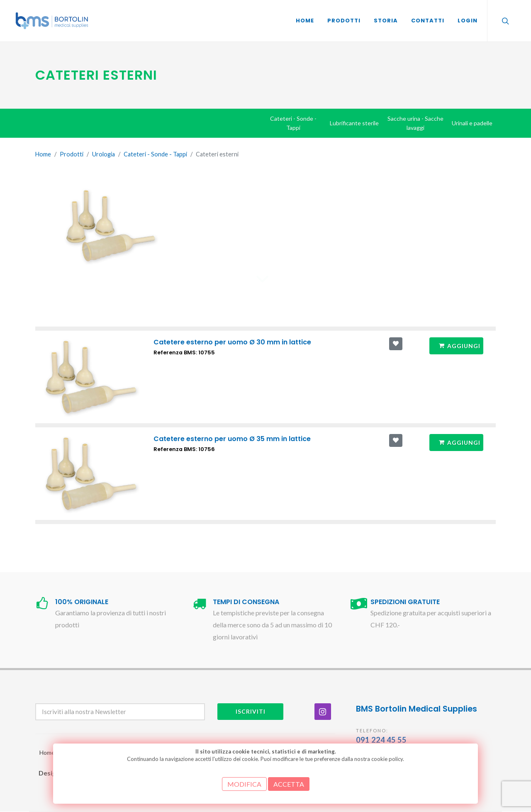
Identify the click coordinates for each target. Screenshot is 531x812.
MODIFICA (244, 784)
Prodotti (72, 154)
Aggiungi (459, 346)
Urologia (104, 154)
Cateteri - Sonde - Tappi (155, 154)
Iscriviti (251, 711)
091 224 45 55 (381, 740)
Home (43, 154)
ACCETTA (289, 784)
